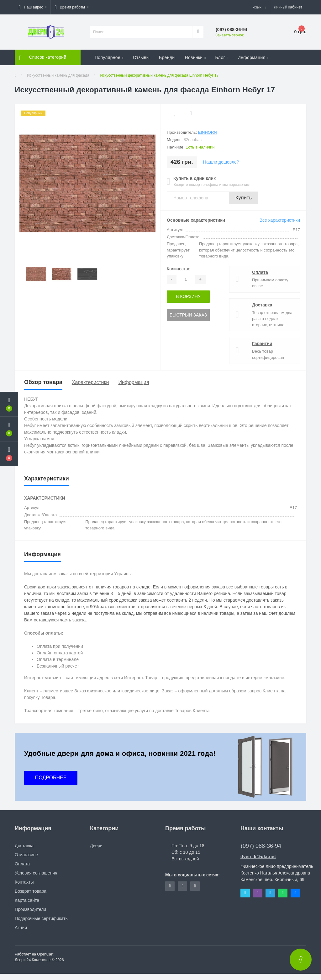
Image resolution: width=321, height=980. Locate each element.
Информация (134, 382)
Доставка (262, 305)
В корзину (188, 296)
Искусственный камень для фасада (58, 75)
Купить (244, 198)
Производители (30, 909)
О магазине (26, 855)
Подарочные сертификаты (42, 918)
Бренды (167, 57)
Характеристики (90, 382)
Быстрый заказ (188, 315)
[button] (33, 7)
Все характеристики (280, 220)
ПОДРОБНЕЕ (51, 778)
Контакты (24, 882)
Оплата (260, 272)
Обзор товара (43, 382)
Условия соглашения (36, 873)
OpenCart (45, 954)
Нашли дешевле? (221, 162)
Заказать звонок (229, 35)
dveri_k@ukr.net (258, 857)
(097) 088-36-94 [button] (261, 846)
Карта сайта (27, 900)
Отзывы (141, 57)
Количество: (179, 269)
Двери (96, 846)
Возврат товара (31, 891)
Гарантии (262, 344)
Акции (21, 928)
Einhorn (208, 132)
